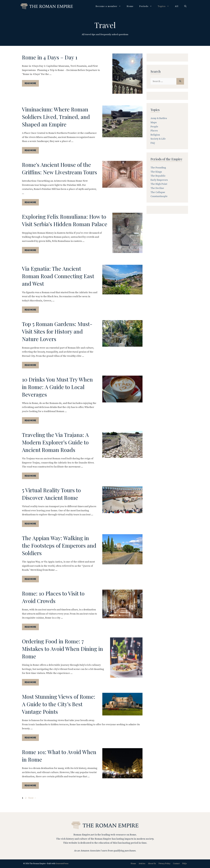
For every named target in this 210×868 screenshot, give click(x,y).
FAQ (153, 143)
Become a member (110, 6)
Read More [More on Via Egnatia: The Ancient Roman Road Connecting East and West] (30, 310)
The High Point (159, 184)
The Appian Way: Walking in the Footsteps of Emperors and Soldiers (59, 545)
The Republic (158, 176)
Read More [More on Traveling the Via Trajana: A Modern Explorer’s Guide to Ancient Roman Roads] (30, 476)
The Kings (156, 172)
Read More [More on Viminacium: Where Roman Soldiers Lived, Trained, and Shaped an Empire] (30, 150)
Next (32, 798)
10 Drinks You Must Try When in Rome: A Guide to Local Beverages (57, 387)
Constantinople (159, 196)
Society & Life (158, 139)
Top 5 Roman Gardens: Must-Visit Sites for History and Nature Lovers (57, 331)
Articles (142, 864)
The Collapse (158, 192)
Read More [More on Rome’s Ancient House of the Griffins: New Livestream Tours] (30, 202)
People (154, 127)
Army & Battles (159, 118)
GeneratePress (62, 864)
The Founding (158, 168)
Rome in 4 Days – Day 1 (50, 57)
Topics (165, 6)
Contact (176, 864)
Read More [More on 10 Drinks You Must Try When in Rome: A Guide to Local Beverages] (30, 420)
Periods (147, 6)
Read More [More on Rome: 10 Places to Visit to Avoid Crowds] (30, 627)
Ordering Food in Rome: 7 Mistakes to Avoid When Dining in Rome (62, 649)
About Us (152, 864)
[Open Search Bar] (185, 6)
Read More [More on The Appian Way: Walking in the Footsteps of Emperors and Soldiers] (30, 579)
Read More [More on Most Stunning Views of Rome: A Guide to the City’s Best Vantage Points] (30, 738)
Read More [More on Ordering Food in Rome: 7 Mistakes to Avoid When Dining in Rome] (30, 682)
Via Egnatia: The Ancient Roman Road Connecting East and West (58, 276)
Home (130, 6)
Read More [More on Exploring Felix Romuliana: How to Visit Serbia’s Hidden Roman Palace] (30, 250)
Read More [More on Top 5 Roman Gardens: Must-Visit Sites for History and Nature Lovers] (30, 365)
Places (154, 131)
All (177, 6)
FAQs (184, 864)
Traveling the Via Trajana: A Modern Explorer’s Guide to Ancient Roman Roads (55, 442)
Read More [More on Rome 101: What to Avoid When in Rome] (30, 785)
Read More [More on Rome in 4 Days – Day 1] (30, 83)
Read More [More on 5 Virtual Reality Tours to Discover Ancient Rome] (30, 524)
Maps (154, 122)
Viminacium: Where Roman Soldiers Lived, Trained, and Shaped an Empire (56, 117)
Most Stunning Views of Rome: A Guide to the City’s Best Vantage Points (59, 704)
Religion (155, 135)
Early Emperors (159, 180)
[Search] (180, 81)
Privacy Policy (164, 864)
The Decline (157, 188)
